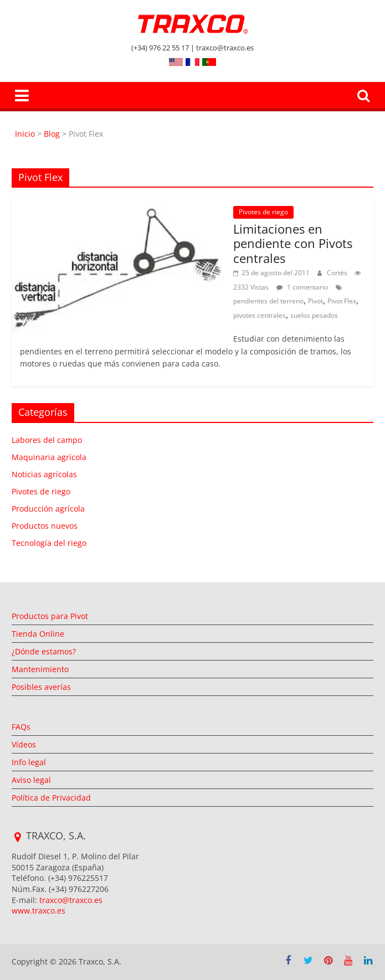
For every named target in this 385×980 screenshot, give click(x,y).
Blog (52, 134)
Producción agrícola (48, 509)
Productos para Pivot (50, 616)
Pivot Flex (342, 301)
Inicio (26, 134)
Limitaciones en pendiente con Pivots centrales (293, 243)
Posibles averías (41, 687)
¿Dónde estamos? (44, 651)
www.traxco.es (38, 911)
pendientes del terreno (268, 301)
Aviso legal (31, 780)
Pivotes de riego (263, 212)
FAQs (21, 727)
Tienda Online (38, 634)
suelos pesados (314, 315)
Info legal (29, 762)
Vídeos (24, 744)
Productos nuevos (45, 526)
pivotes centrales (260, 315)
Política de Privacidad (51, 798)
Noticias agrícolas (44, 474)
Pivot (315, 301)
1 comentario (302, 287)
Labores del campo (47, 440)
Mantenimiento (40, 669)
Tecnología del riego (49, 543)
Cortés (338, 273)
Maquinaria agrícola (49, 457)
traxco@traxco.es (71, 900)
